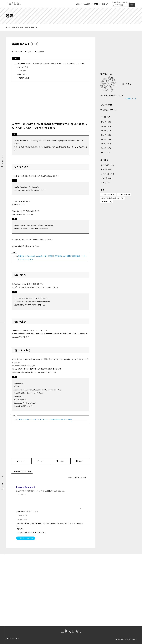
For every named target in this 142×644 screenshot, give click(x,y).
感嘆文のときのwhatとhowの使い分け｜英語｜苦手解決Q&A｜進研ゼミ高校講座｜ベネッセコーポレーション (52, 258)
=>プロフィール (130, 99)
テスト (129, 2)
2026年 (106, 122)
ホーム (8, 27)
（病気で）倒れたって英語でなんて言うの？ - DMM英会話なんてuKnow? (45, 419)
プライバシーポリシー (12, 638)
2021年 (106, 144)
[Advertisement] (50, 101)
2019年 (105, 152)
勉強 (123, 2)
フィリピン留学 (124, 194)
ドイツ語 (106, 169)
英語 (21, 27)
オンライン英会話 (108, 194)
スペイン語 (107, 165)
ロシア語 (106, 178)
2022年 (106, 139)
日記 (114, 2)
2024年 (106, 131)
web (119, 2)
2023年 (106, 135)
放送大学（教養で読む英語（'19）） (112, 198)
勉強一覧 (15, 27)
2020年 (106, 148)
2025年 (106, 126)
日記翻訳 (41, 52)
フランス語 (107, 174)
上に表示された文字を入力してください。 (31, 532)
